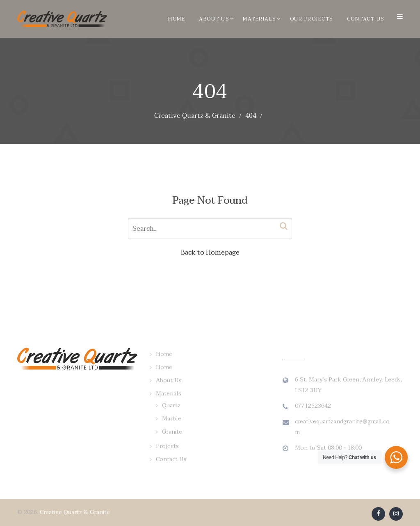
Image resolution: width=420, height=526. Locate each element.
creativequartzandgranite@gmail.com (342, 427)
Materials (259, 19)
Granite (172, 432)
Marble (172, 419)
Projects (167, 446)
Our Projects (312, 19)
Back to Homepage (210, 253)
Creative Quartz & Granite (75, 512)
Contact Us (366, 19)
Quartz (171, 405)
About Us (214, 19)
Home (177, 19)
